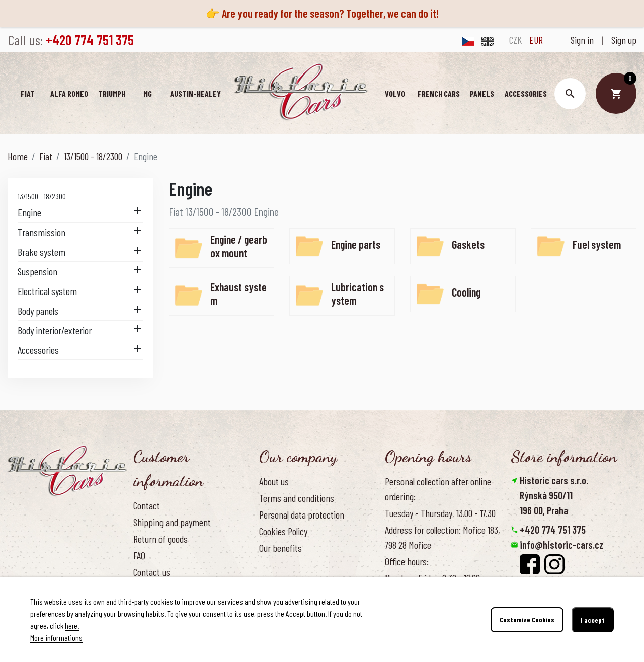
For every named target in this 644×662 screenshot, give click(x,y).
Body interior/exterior (55, 330)
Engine (29, 212)
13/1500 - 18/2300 (42, 196)
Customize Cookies (527, 620)
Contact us (152, 572)
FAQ (139, 555)
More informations (56, 638)
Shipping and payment (172, 522)
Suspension (37, 271)
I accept (593, 620)
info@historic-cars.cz (561, 545)
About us (274, 481)
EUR (536, 40)
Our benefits (280, 548)
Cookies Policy (283, 531)
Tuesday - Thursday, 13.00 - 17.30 (440, 513)
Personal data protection (302, 514)
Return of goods (160, 539)
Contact (147, 505)
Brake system (42, 252)
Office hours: (407, 561)
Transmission (42, 232)
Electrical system (47, 291)
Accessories (38, 350)
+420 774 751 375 (553, 530)
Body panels (38, 311)
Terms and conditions (297, 498)
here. (72, 626)
